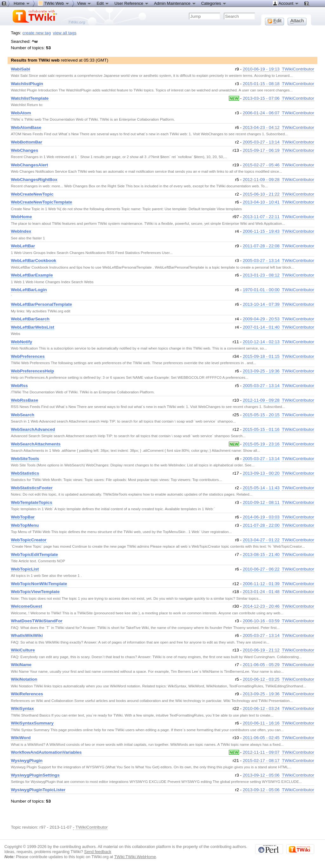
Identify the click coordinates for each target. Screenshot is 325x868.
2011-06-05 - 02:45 (261, 738)
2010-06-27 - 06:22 (261, 569)
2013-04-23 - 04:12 (261, 127)
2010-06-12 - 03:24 (261, 708)
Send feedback (98, 852)
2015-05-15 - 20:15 (261, 415)
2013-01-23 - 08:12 (261, 275)
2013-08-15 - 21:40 (261, 554)
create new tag (37, 33)
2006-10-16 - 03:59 (261, 621)
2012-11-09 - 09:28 (261, 180)
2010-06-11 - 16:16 (261, 723)
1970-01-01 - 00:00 (261, 290)
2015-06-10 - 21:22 (261, 194)
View (84, 3)
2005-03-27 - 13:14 (261, 142)
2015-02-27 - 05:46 (261, 165)
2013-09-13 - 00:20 (261, 473)
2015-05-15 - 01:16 (261, 429)
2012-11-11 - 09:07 (261, 752)
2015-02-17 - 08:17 (261, 761)
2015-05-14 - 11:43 (261, 488)
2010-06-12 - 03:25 (261, 679)
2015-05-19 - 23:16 (261, 444)
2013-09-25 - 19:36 (261, 371)
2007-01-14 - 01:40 (261, 327)
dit (275, 21)
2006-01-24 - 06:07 (261, 113)
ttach (297, 21)
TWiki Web (54, 3)
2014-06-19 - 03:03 (261, 517)
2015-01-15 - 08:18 (261, 84)
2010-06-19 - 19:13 (261, 69)
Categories (214, 3)
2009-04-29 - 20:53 (261, 319)
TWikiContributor (298, 69)
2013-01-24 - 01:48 (261, 592)
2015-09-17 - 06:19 (261, 150)
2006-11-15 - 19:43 (261, 231)
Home (22, 3)
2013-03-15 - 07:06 (261, 98)
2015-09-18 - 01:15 (261, 356)
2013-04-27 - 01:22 (261, 540)
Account (286, 3)
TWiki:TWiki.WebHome (135, 857)
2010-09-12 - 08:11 (261, 502)
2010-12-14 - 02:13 (261, 342)
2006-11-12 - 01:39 (261, 584)
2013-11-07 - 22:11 (261, 217)
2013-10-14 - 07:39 (261, 304)
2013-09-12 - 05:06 (261, 775)
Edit (103, 3)
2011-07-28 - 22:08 (261, 246)
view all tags (65, 33)
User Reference (132, 3)
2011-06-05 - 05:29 (261, 665)
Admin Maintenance (175, 3)
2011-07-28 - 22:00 (261, 525)
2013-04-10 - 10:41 (261, 202)
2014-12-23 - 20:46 (261, 606)
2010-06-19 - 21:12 (261, 650)
